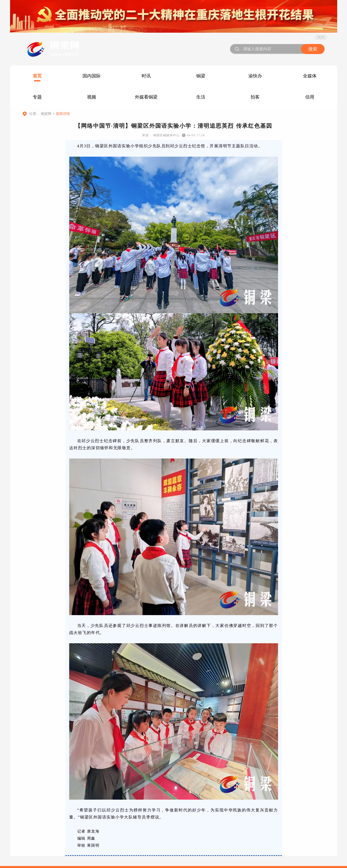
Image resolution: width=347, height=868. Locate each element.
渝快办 (255, 76)
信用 (310, 97)
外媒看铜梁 (146, 97)
